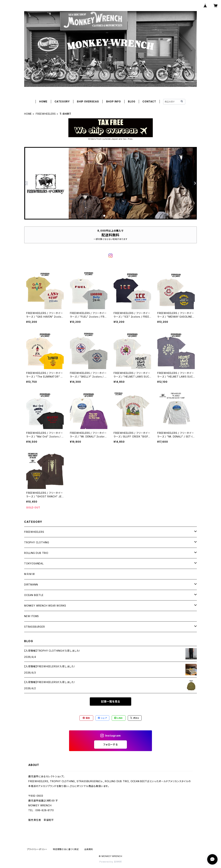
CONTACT (149, 101)
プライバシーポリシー (37, 849)
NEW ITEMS (32, 616)
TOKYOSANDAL (34, 563)
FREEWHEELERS (46, 114)
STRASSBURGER (35, 627)
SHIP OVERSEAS (88, 101)
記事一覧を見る (110, 702)
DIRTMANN (31, 585)
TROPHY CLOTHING (37, 542)
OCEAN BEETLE (34, 595)
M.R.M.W (30, 574)
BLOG (132, 101)
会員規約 (89, 849)
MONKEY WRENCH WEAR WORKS (45, 606)
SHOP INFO (113, 101)
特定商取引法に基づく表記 (66, 849)
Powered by (110, 862)
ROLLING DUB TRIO (36, 553)
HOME (43, 101)
